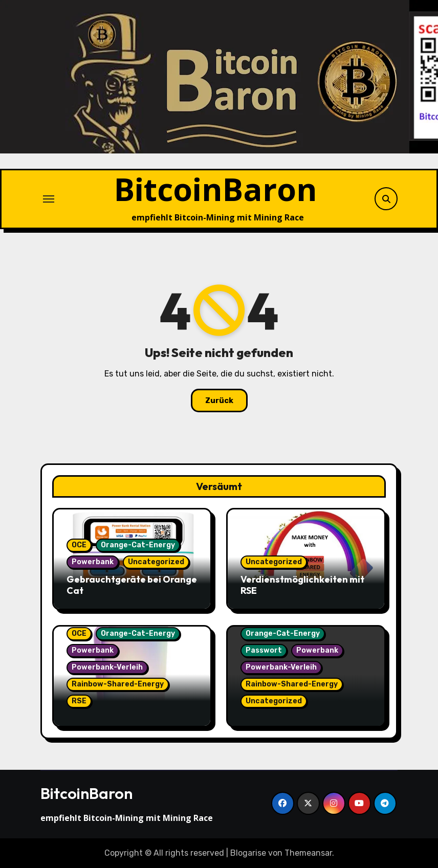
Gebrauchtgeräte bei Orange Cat (132, 585)
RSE (79, 701)
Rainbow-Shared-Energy (118, 684)
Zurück (219, 400)
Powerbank (93, 562)
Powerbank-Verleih (107, 667)
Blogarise (248, 853)
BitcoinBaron (216, 189)
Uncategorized (156, 562)
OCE (79, 545)
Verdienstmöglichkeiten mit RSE (302, 585)
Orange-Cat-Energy (138, 545)
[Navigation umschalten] (49, 199)
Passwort (264, 650)
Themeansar (308, 853)
